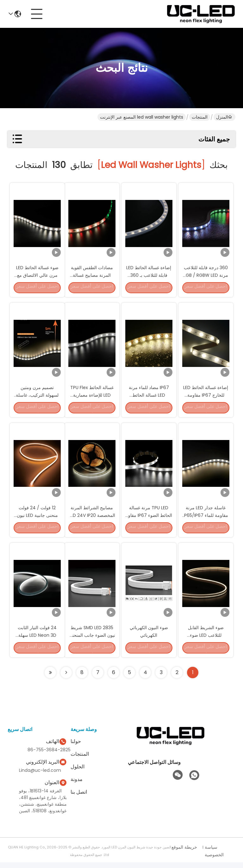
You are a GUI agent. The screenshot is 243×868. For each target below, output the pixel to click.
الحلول (78, 772)
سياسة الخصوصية (214, 857)
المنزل (224, 117)
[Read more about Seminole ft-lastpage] (50, 678)
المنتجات (200, 117)
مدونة (77, 785)
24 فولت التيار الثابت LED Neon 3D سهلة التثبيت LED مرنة (37, 640)
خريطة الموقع (184, 853)
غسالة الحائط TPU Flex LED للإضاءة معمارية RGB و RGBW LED (92, 397)
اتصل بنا (79, 798)
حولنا (76, 747)
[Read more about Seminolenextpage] (66, 678)
